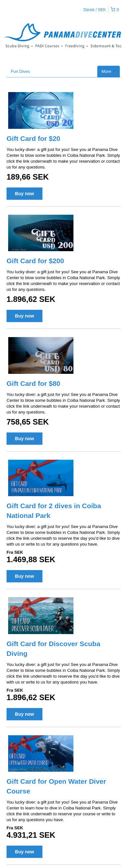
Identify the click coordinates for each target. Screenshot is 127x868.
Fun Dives (20, 71)
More (109, 71)
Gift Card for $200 (35, 261)
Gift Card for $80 (33, 383)
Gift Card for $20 (33, 138)
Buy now (24, 194)
